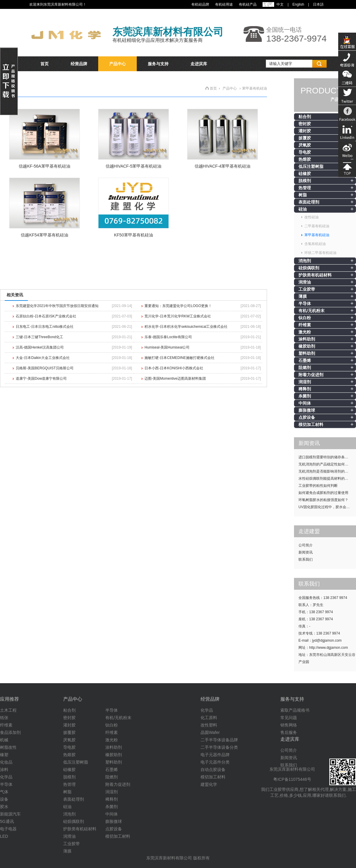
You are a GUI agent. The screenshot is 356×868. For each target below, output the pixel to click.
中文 (280, 4)
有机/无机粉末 (311, 311)
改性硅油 (311, 217)
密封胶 (305, 124)
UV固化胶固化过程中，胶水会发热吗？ (327, 507)
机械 (4, 740)
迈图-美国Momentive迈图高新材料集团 (175, 379)
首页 (44, 64)
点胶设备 (307, 417)
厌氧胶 (305, 145)
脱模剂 (305, 181)
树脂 (303, 195)
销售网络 (289, 725)
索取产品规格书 (295, 710)
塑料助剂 (307, 353)
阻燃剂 (305, 368)
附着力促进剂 (311, 375)
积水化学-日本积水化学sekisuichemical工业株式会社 (186, 327)
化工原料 (209, 718)
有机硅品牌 (200, 4)
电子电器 (8, 829)
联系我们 (306, 559)
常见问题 (289, 718)
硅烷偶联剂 (309, 268)
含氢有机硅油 (315, 244)
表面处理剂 (309, 202)
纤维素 (305, 325)
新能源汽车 (10, 814)
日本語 (318, 4)
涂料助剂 (307, 339)
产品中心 (117, 64)
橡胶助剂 (307, 346)
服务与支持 (158, 64)
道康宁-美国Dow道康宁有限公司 (41, 379)
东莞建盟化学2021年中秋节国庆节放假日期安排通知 (57, 306)
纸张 (4, 718)
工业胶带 (307, 289)
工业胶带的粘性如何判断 (318, 486)
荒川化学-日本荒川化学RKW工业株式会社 (178, 316)
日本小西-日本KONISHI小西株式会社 (174, 368)
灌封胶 (305, 131)
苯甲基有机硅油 (317, 235)
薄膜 (303, 296)
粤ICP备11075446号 (292, 779)
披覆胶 (305, 138)
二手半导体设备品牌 (219, 740)
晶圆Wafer (210, 732)
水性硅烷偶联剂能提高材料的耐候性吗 (327, 478)
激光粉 (305, 332)
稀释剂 (305, 389)
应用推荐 (9, 699)
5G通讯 (7, 821)
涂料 (4, 770)
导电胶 (305, 152)
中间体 (305, 403)
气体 (4, 792)
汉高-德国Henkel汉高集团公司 (40, 347)
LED (4, 836)
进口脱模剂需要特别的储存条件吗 (325, 457)
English (298, 4)
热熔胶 (305, 159)
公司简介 (306, 545)
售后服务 (289, 732)
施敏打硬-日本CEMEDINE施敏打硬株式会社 (179, 358)
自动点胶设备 (213, 770)
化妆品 (6, 762)
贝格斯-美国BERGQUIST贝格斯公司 (45, 368)
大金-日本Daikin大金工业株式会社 (43, 358)
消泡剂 (305, 261)
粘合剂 (305, 117)
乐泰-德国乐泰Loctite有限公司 (168, 337)
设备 (4, 799)
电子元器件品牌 (215, 755)
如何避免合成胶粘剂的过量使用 (323, 493)
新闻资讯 (306, 552)
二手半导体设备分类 (219, 747)
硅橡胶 (305, 174)
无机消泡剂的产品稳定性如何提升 (325, 464)
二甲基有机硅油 (317, 226)
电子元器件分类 (215, 762)
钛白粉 (305, 318)
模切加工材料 (311, 425)
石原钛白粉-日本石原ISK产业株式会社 (46, 316)
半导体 (305, 303)
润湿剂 (305, 382)
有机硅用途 (224, 4)
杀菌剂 (305, 396)
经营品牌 (79, 64)
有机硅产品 (248, 4)
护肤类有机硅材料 (315, 275)
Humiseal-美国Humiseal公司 (167, 347)
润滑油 (305, 282)
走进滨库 (199, 64)
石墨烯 (305, 360)
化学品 (6, 777)
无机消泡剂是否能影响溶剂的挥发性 (327, 471)
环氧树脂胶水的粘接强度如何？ (323, 500)
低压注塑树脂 (311, 166)
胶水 (4, 807)
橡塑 (4, 755)
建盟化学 (209, 784)
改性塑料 (209, 725)
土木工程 (8, 710)
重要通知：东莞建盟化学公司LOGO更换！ (178, 306)
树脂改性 (8, 747)
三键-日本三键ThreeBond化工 (39, 337)
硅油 (303, 209)
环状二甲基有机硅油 (320, 253)
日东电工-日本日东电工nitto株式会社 (45, 327)
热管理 (305, 188)
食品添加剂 (10, 732)
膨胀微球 (307, 410)
